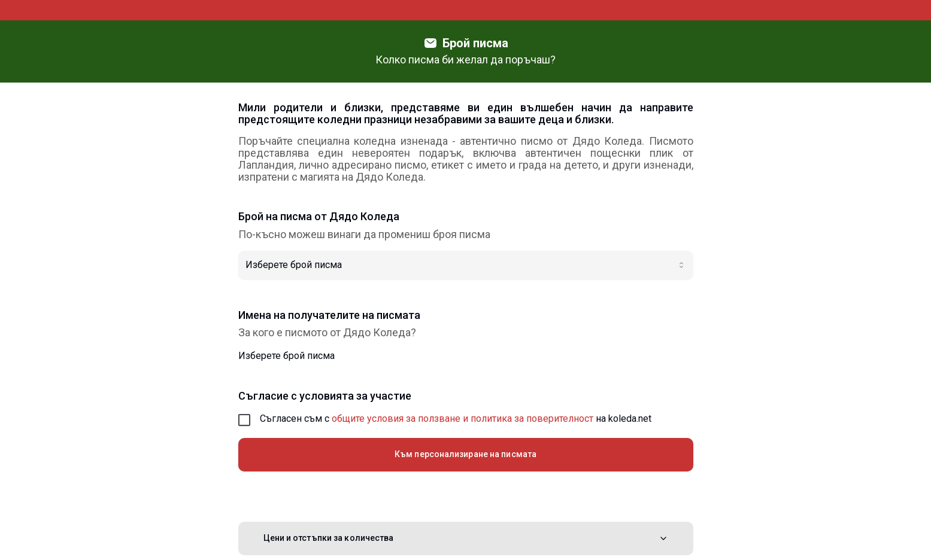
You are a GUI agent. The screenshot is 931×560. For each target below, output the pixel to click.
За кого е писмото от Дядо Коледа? (327, 333)
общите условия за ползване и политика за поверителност (463, 419)
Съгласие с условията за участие (325, 396)
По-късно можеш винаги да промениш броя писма (364, 235)
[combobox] (466, 265)
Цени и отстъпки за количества (466, 538)
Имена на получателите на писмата (329, 315)
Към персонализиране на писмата (465, 454)
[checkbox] (244, 420)
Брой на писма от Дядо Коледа (319, 217)
